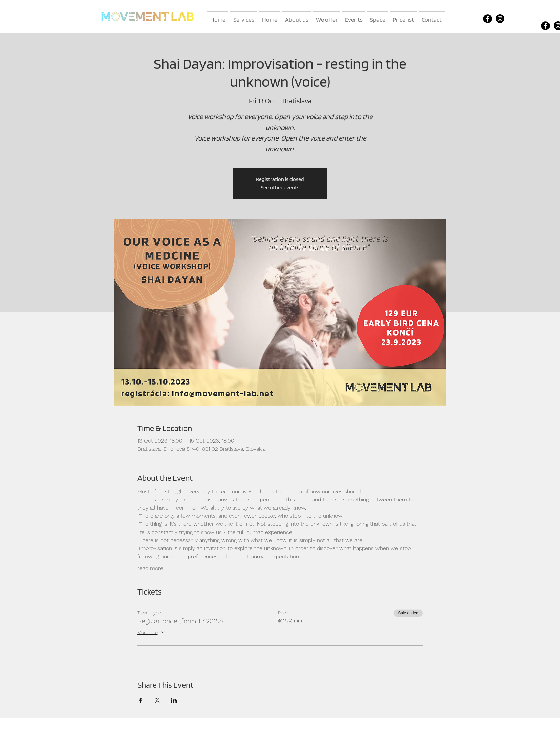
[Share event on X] (157, 700)
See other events (280, 187)
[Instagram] (500, 19)
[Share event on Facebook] (141, 700)
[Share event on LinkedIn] (174, 700)
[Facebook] (488, 19)
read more (150, 568)
